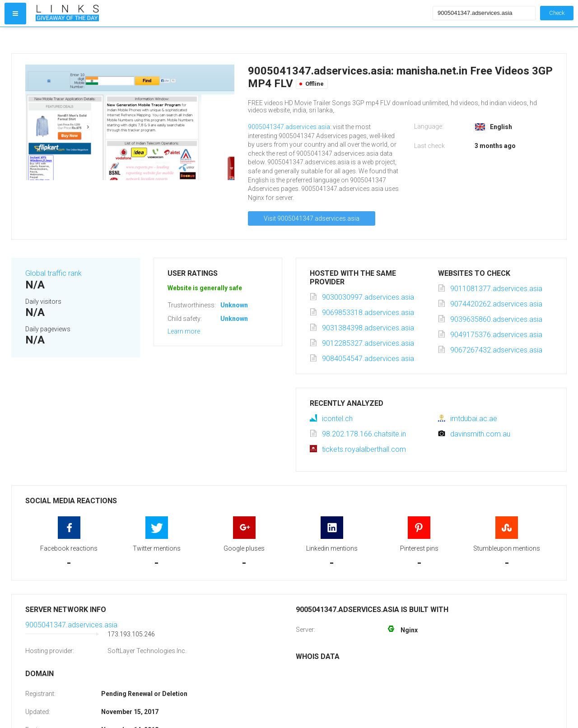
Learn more (184, 331)
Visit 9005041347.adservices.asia (312, 218)
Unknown (234, 305)
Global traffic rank (54, 273)
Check (557, 13)
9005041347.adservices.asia (289, 127)
